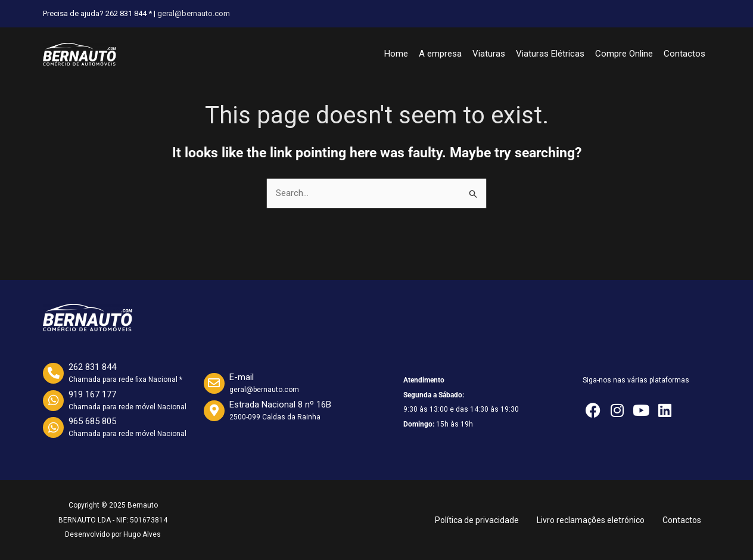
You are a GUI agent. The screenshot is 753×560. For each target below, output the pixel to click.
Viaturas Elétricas (550, 54)
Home (396, 54)
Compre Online (624, 54)
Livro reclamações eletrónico (591, 520)
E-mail (242, 377)
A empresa (440, 54)
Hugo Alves (142, 534)
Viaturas (489, 54)
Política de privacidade (477, 520)
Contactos (684, 54)
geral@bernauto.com (194, 13)
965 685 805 (92, 421)
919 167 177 (92, 394)
